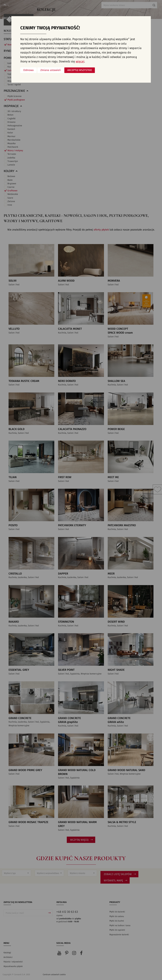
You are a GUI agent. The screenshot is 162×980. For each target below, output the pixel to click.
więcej (80, 61)
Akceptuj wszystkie (80, 70)
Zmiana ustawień (50, 70)
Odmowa (28, 70)
